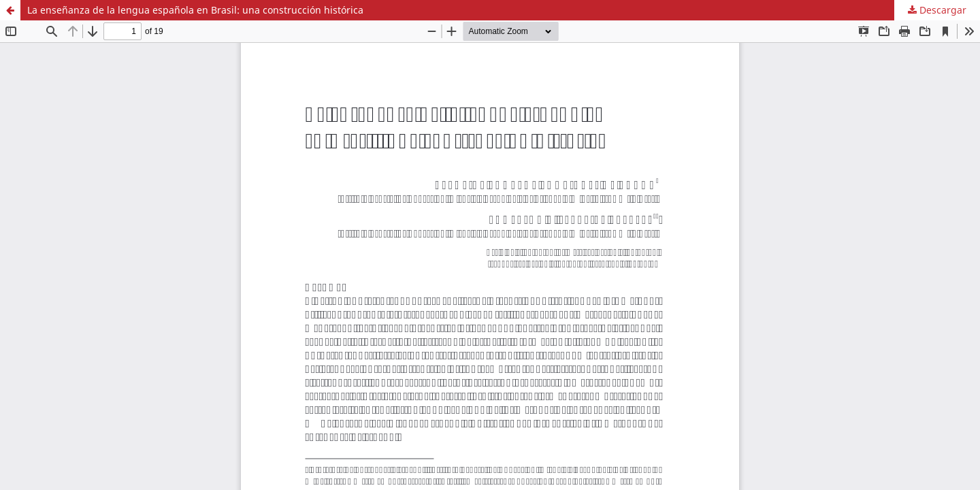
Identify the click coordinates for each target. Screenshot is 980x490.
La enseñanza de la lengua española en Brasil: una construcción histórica (195, 10)
